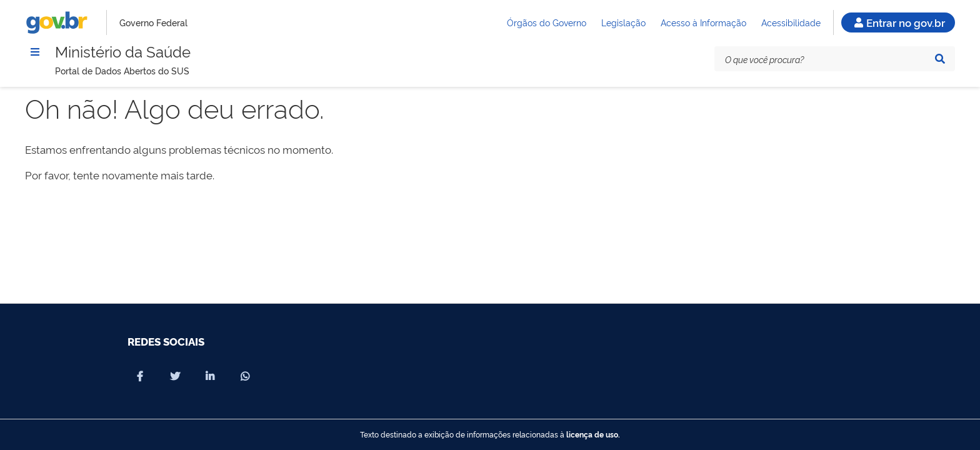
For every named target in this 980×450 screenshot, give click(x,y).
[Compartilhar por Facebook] (140, 376)
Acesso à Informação (703, 22)
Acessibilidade (791, 22)
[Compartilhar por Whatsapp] (245, 376)
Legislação (623, 22)
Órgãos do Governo (547, 22)
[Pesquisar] (940, 59)
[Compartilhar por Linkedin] (210, 376)
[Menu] (35, 52)
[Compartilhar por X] (175, 376)
